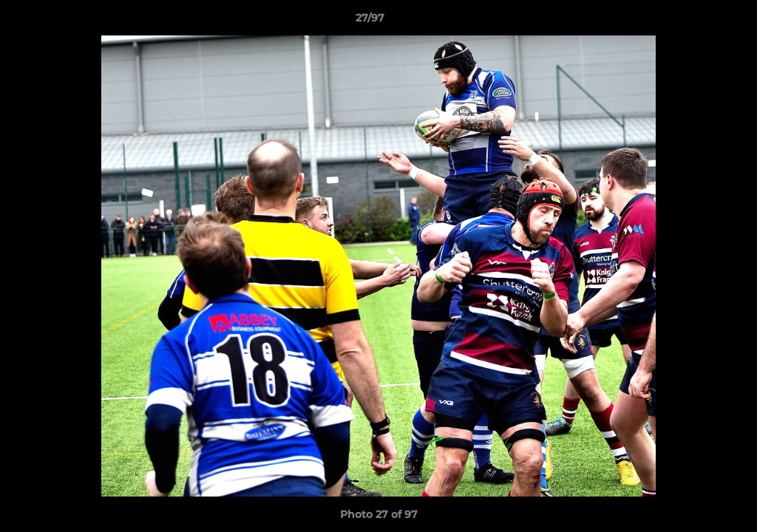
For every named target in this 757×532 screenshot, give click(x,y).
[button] (695, 21)
